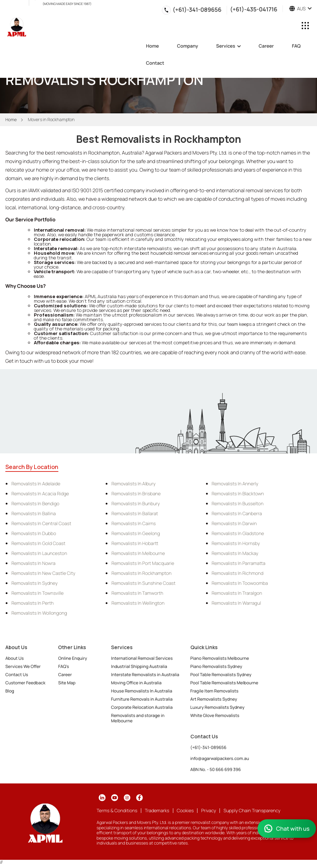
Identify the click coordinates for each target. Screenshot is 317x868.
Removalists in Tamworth (137, 593)
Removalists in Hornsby (236, 543)
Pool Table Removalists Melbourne (224, 683)
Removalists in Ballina (34, 513)
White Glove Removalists (215, 715)
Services (229, 46)
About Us (15, 658)
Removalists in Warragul (236, 603)
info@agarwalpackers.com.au (220, 758)
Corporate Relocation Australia (142, 707)
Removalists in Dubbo (34, 533)
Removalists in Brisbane (136, 494)
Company (188, 46)
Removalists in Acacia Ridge (40, 494)
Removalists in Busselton (238, 503)
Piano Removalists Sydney (216, 666)
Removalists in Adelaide (36, 484)
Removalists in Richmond (238, 573)
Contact (155, 63)
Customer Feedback (25, 683)
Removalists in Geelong (136, 533)
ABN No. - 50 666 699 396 (216, 769)
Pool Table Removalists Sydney (221, 675)
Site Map (67, 683)
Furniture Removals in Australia (142, 699)
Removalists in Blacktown (238, 494)
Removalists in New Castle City (43, 573)
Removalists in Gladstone (238, 533)
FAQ (296, 46)
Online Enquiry (72, 658)
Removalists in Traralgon (237, 593)
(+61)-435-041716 (253, 9)
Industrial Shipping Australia (139, 666)
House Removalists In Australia (142, 691)
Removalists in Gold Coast (38, 543)
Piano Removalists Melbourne (220, 658)
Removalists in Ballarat (135, 513)
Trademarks (157, 810)
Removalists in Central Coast (41, 523)
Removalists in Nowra (33, 563)
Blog (10, 691)
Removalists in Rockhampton (141, 573)
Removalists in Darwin (234, 523)
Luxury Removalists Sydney (217, 707)
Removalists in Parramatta (239, 563)
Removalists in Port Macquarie (143, 563)
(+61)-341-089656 (197, 10)
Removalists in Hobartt (135, 543)
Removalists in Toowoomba (240, 583)
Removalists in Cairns (134, 523)
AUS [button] (300, 9)
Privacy (208, 810)
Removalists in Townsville (38, 593)
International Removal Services (142, 658)
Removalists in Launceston (39, 553)
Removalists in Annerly (235, 484)
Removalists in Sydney (35, 583)
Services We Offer (23, 666)
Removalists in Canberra (237, 513)
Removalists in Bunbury (136, 503)
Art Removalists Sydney (214, 699)
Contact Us (17, 675)
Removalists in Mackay (235, 553)
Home (152, 46)
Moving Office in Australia (136, 683)
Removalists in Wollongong (39, 613)
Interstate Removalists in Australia (145, 675)
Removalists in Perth (33, 603)
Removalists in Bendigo (35, 503)
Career (266, 46)
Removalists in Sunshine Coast (143, 583)
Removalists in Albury (133, 484)
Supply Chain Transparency (252, 810)
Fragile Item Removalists (214, 691)
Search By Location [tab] (32, 467)
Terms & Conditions (117, 810)
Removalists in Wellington (138, 603)
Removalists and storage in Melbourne (138, 718)
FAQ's (63, 666)
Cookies (185, 810)
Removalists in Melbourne (138, 553)
